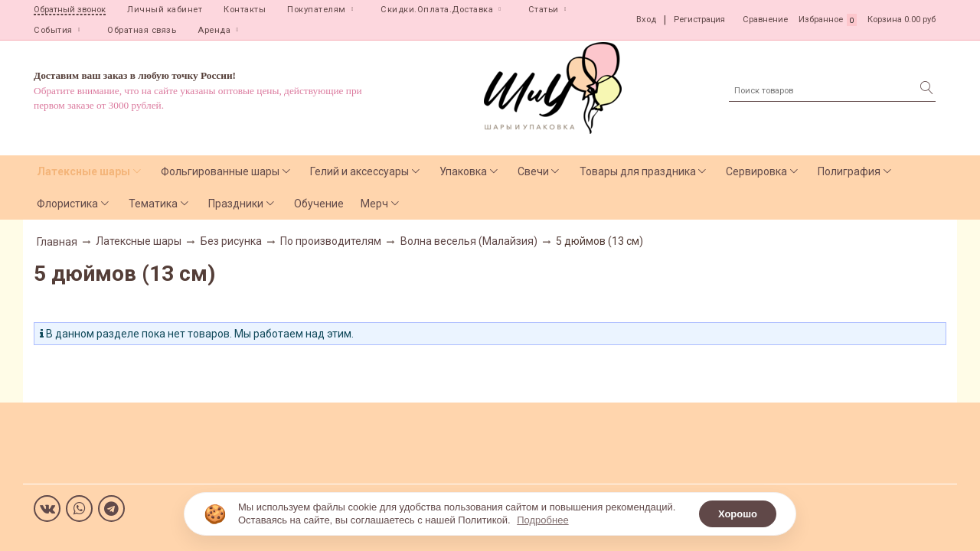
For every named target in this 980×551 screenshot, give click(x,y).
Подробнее (542, 520)
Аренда (214, 30)
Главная (57, 242)
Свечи (533, 171)
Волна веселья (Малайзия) (469, 241)
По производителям (331, 241)
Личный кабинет (165, 10)
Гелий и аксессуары (359, 171)
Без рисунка (231, 241)
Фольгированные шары (220, 171)
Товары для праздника (638, 171)
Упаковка (463, 171)
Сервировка (756, 171)
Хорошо (738, 514)
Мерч (374, 204)
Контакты (245, 10)
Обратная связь (142, 30)
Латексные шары (83, 171)
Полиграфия (849, 171)
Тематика (153, 204)
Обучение (319, 204)
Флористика (67, 204)
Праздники (236, 204)
